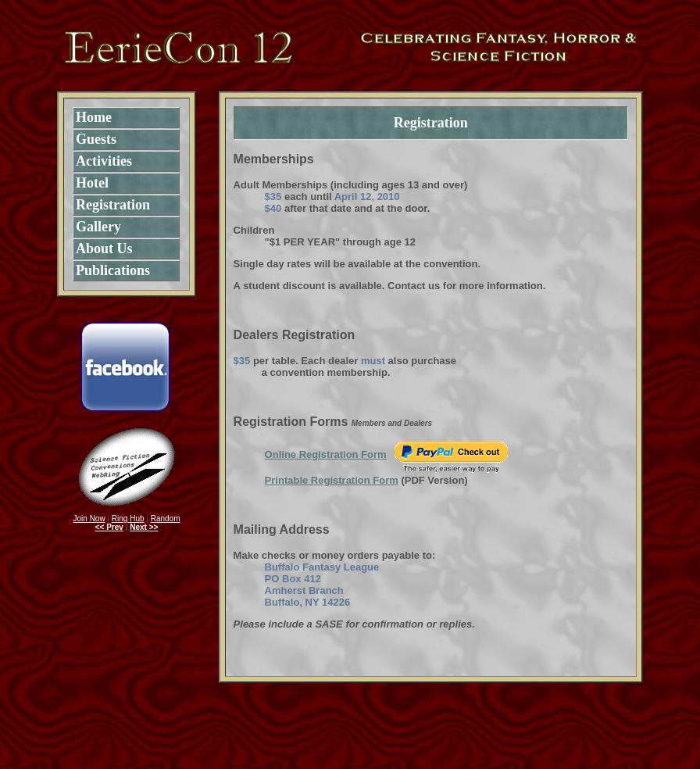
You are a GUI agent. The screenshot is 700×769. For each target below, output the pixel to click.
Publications (113, 270)
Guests (96, 139)
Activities (104, 161)
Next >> (144, 527)
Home (94, 117)
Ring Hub (128, 519)
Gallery (98, 227)
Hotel (92, 183)
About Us (104, 249)
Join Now (89, 519)
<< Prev (109, 527)
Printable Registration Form (332, 480)
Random (166, 519)
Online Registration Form (326, 454)
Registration (113, 205)
